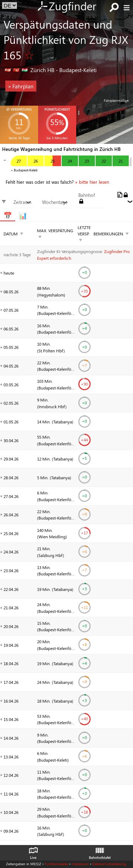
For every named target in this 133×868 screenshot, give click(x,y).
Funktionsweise (56, 864)
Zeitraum (22, 202)
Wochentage (55, 202)
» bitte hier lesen (92, 182)
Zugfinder (66, 7)
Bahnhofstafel (100, 851)
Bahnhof (87, 195)
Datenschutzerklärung (109, 864)
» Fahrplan (21, 86)
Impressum (80, 864)
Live (33, 851)
